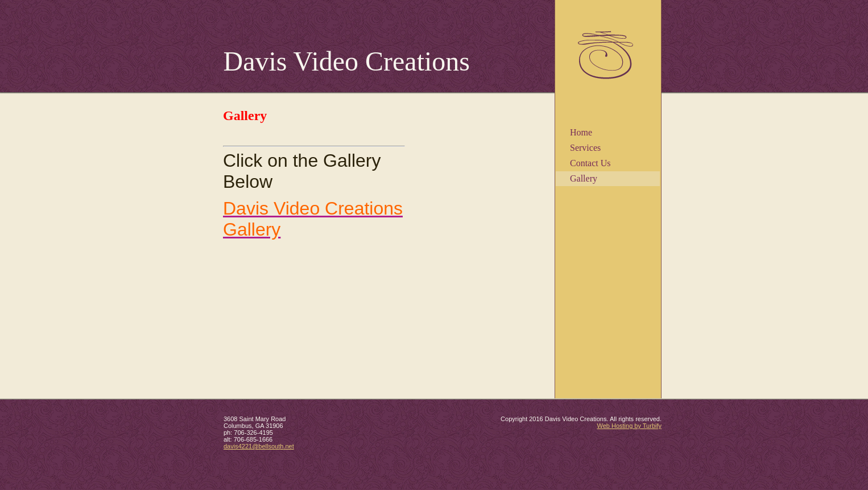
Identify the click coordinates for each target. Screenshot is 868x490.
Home (581, 132)
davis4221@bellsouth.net (259, 446)
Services (585, 148)
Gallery (584, 178)
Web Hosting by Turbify (629, 426)
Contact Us (590, 163)
